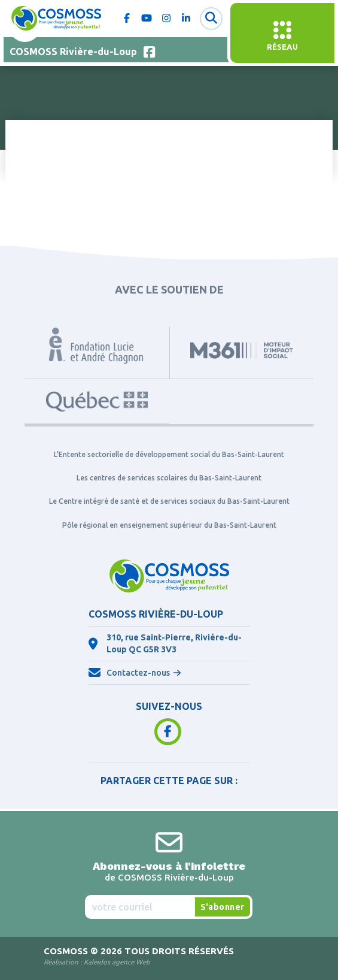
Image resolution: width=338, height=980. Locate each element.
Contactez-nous (138, 673)
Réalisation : (97, 962)
